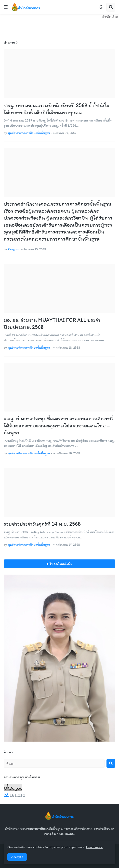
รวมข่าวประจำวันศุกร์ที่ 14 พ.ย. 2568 (42, 524)
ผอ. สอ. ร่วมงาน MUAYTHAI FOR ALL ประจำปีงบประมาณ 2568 (52, 323)
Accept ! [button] (17, 857)
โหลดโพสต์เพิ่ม (61, 564)
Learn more (94, 847)
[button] (6, 7)
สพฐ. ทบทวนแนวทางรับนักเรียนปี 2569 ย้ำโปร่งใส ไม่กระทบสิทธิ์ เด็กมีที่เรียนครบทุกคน (57, 109)
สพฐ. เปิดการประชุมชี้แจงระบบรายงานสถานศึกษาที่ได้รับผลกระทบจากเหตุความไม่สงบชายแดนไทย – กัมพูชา (58, 425)
